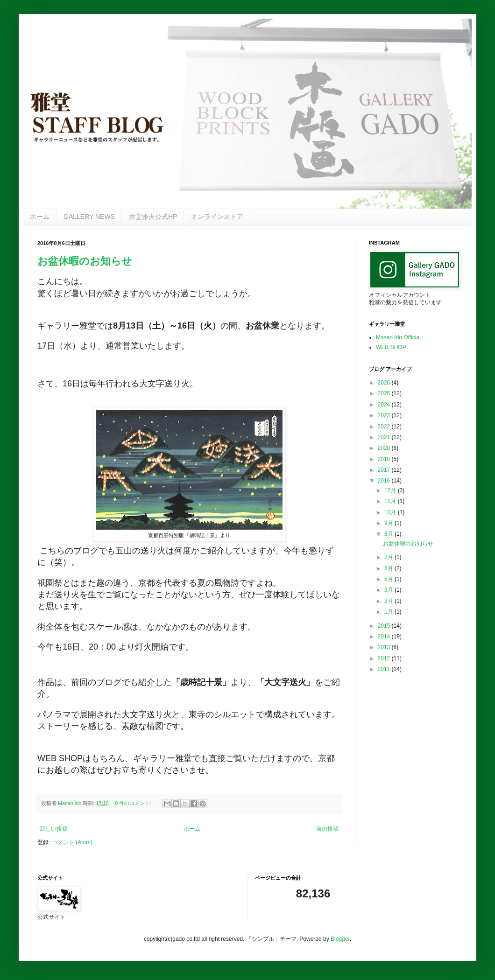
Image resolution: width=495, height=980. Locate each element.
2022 (385, 427)
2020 (385, 448)
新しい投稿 (54, 829)
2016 (385, 481)
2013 (385, 647)
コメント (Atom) (72, 842)
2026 (385, 383)
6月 (389, 568)
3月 (389, 590)
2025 (385, 393)
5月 (389, 579)
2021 (385, 437)
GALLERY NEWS (89, 217)
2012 (385, 658)
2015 (385, 626)
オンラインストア (217, 217)
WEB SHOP (391, 347)
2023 (385, 415)
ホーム (40, 217)
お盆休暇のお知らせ (85, 261)
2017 (385, 470)
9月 (389, 523)
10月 (391, 512)
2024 (385, 405)
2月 (389, 601)
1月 (389, 612)
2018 (385, 459)
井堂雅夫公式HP (153, 217)
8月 (389, 534)
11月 (391, 501)
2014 (385, 637)
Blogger (340, 939)
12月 (391, 490)
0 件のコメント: (134, 803)
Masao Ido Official (398, 337)
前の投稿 (327, 829)
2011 (385, 669)
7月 (389, 557)
